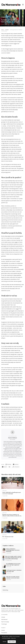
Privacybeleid (4, 633)
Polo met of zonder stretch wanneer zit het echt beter (13, 577)
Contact (3, 630)
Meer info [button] (13, 638)
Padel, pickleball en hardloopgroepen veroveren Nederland (13, 550)
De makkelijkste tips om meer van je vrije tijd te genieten (13, 564)
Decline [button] (4, 642)
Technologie (4, 624)
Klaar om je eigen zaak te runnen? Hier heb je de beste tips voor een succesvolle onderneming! (13, 558)
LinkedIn (4, 467)
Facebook (16, 464)
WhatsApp (8, 464)
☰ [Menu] (23, 5)
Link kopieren (16, 467)
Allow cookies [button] (12, 642)
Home (3, 30)
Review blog (5, 590)
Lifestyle (7, 30)
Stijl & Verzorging (5, 622)
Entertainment (4, 619)
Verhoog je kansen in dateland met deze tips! (14, 571)
